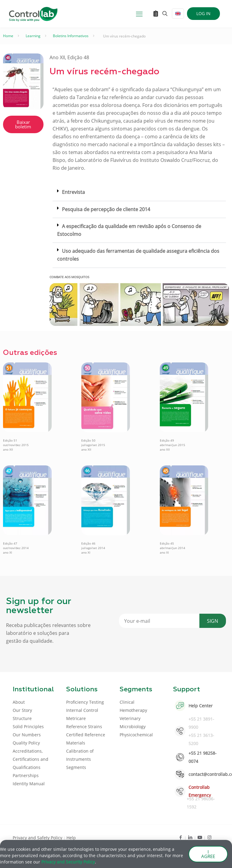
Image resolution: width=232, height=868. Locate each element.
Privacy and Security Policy (68, 863)
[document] (116, 434)
